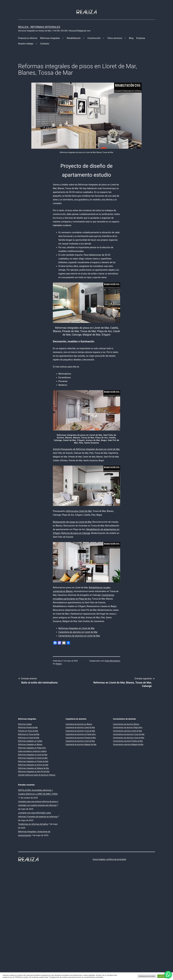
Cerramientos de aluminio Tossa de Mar (129, 734)
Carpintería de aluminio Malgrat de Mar (81, 744)
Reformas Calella (25, 724)
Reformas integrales (50, 38)
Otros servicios (115, 38)
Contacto (45, 44)
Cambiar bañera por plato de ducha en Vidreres (37, 775)
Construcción (94, 38)
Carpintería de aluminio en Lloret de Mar (78, 632)
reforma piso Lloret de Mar (79, 511)
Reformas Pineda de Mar (28, 727)
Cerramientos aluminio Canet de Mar (127, 731)
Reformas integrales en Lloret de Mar (76, 628)
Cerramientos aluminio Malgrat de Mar (128, 744)
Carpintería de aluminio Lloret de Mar (80, 741)
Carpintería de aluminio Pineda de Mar (81, 738)
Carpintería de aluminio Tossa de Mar (80, 731)
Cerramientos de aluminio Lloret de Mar (129, 738)
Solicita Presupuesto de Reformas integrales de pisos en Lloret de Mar (86, 449)
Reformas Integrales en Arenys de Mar (33, 765)
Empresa (141, 38)
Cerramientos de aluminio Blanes (126, 724)
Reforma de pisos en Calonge (76, 533)
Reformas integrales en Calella (30, 741)
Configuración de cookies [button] (147, 976)
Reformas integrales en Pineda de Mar (33, 761)
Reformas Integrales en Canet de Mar (33, 758)
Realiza (59, 664)
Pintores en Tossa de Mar (28, 731)
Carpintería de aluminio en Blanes (79, 724)
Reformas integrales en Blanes (30, 744)
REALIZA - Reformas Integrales (39, 27)
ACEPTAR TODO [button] (164, 976)
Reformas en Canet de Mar (29, 738)
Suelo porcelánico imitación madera (32, 751)
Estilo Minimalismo (113, 661)
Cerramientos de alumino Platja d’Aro (128, 727)
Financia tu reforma (28, 38)
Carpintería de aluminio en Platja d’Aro (81, 734)
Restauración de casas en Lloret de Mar (72, 522)
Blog (131, 38)
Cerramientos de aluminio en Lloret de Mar (79, 636)
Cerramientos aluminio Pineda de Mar (128, 741)
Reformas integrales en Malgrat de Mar (34, 768)
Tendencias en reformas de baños (33, 824)
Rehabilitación (74, 38)
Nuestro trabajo (26, 44)
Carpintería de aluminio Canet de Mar (80, 727)
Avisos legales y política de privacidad (109, 859)
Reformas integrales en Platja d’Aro (32, 748)
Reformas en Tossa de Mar (29, 734)
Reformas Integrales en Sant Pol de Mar (34, 772)
